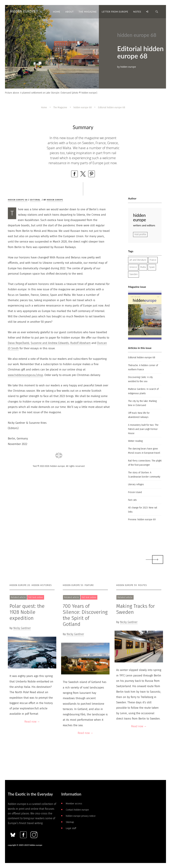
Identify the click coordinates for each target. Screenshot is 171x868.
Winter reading (135, 441)
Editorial (35, 200)
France (153, 260)
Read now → (32, 722)
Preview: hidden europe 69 (142, 520)
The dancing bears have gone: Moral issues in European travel (144, 451)
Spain (152, 267)
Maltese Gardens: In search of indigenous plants (143, 391)
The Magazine (60, 107)
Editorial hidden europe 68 (142, 358)
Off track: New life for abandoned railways (139, 415)
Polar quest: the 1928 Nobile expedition (27, 612)
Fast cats (132, 500)
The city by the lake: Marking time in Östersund (142, 403)
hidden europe (55, 200)
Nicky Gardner (22, 628)
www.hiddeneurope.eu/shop (25, 375)
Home (44, 107)
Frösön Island (135, 492)
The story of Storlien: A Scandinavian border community (144, 475)
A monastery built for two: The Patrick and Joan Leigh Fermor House (143, 429)
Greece (133, 267)
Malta (143, 267)
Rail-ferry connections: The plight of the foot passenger (145, 463)
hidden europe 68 (83, 107)
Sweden (134, 274)
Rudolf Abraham (80, 343)
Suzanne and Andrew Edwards (50, 343)
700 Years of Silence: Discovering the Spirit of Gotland (85, 615)
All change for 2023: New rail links (143, 510)
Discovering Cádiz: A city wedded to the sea (140, 379)
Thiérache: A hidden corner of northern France (143, 367)
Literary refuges (136, 484)
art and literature (138, 260)
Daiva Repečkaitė (19, 343)
